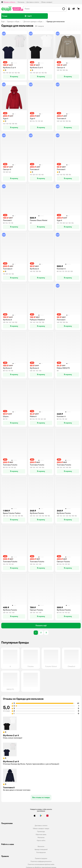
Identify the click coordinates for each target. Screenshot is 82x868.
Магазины (41, 837)
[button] (28, 16)
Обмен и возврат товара (41, 828)
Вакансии (41, 846)
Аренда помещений (41, 849)
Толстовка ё (9, 787)
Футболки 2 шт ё (11, 735)
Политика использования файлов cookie (41, 864)
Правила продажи (41, 858)
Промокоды (41, 831)
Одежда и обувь (13, 22)
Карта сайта (41, 840)
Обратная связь (41, 834)
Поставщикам (41, 852)
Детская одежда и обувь (33, 22)
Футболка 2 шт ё (11, 761)
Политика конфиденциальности (41, 861)
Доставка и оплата (41, 825)
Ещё (3, 22)
